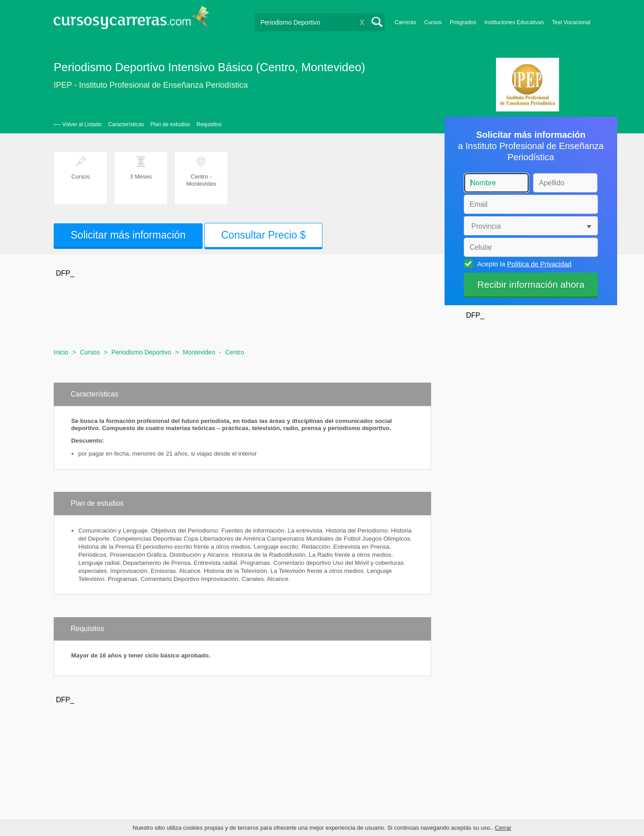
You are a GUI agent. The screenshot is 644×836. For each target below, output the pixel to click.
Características (126, 124)
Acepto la (523, 264)
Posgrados (463, 22)
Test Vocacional (571, 22)
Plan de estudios (170, 124)
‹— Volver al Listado (78, 124)
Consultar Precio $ (263, 235)
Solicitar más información (128, 235)
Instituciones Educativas (514, 22)
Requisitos (209, 124)
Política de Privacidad (539, 264)
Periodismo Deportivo (141, 352)
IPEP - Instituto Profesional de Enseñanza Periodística (151, 85)
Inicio (61, 352)
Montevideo (199, 352)
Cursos (433, 22)
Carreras (405, 22)
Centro (235, 352)
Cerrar (503, 828)
